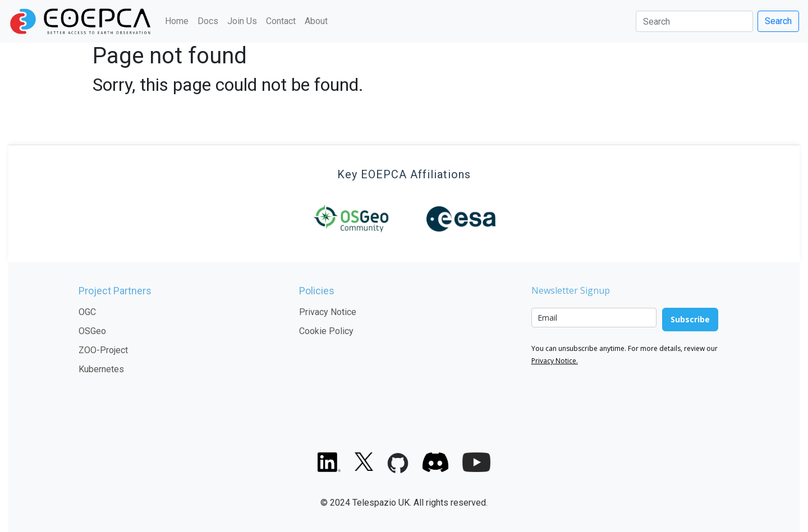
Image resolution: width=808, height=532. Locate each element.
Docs (208, 21)
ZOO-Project (103, 350)
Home (177, 21)
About (316, 21)
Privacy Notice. (555, 361)
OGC (87, 312)
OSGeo (92, 331)
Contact (281, 21)
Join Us (242, 21)
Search (778, 21)
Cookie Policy (326, 331)
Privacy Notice (328, 312)
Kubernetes (101, 369)
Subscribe (690, 319)
